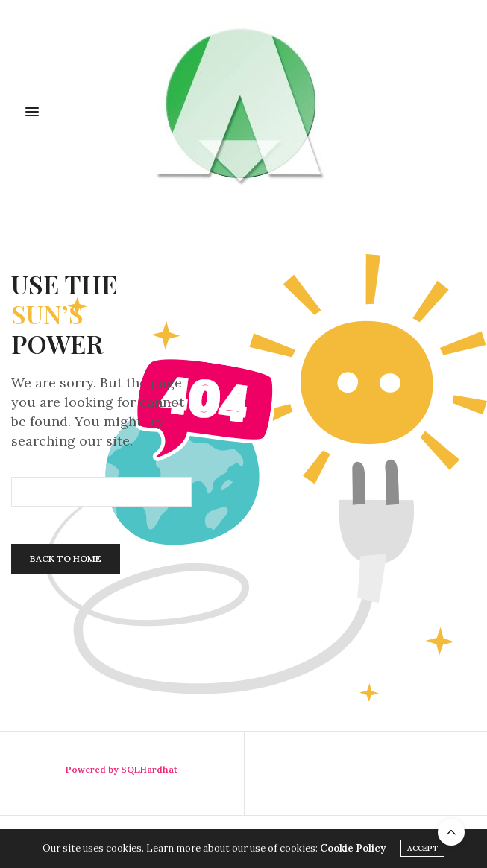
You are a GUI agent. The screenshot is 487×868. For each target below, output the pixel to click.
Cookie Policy (353, 848)
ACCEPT (422, 848)
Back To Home (66, 558)
